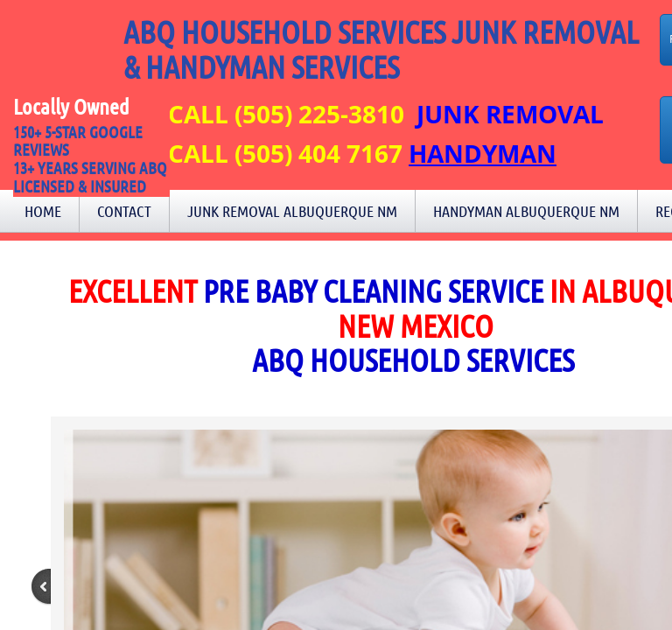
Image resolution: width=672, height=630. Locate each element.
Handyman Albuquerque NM (526, 211)
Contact (124, 211)
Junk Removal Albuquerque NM (292, 211)
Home (43, 211)
